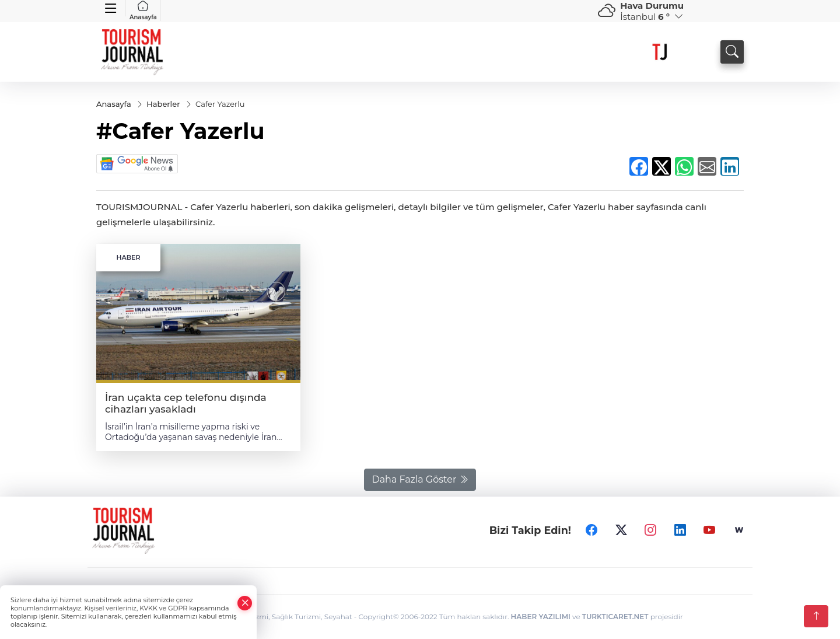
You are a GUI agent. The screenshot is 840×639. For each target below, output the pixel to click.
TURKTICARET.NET (615, 617)
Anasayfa (143, 11)
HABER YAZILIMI (541, 617)
